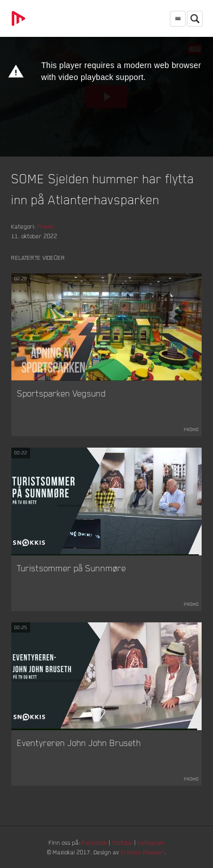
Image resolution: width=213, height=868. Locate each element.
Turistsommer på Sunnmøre (72, 568)
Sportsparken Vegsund (62, 393)
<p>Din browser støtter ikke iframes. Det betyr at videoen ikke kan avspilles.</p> (106, 97)
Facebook (95, 842)
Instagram (151, 842)
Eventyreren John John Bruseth (79, 743)
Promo (46, 226)
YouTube (122, 842)
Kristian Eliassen (143, 852)
